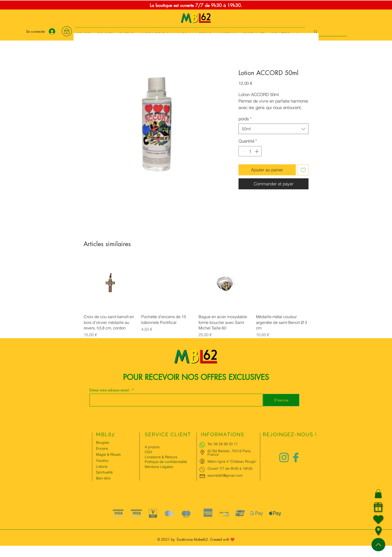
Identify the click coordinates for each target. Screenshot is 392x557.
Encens (102, 448)
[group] (196, 298)
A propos (152, 447)
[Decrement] (243, 151)
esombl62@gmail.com (225, 475)
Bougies (102, 442)
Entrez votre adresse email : (111, 390)
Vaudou (102, 460)
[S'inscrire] (281, 400)
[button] (378, 494)
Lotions (102, 466)
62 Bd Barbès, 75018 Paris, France (229, 453)
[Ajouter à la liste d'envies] (303, 170)
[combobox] (273, 129)
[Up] (378, 545)
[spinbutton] (250, 151)
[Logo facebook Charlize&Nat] (296, 457)
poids (245, 119)
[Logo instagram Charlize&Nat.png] (284, 457)
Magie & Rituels (108, 454)
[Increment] (257, 151)
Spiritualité (104, 472)
